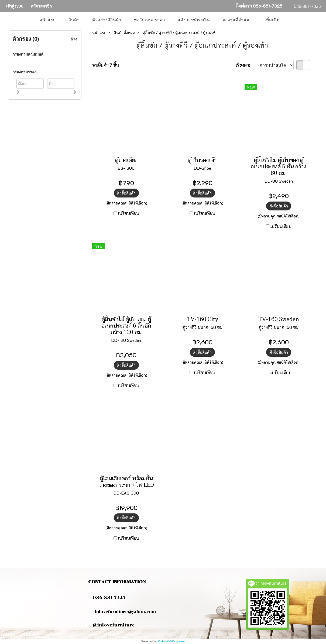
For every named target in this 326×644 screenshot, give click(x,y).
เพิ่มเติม (272, 20)
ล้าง (74, 39)
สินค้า (74, 20)
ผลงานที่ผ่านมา (237, 20)
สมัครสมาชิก (41, 6)
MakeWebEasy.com (171, 641)
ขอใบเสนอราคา (150, 20)
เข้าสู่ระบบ (15, 6)
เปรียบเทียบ (129, 213)
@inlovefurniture (114, 625)
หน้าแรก (48, 20)
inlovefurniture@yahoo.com (123, 612)
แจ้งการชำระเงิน (194, 20)
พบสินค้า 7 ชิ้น (106, 65)
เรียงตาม (245, 65)
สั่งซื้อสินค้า (126, 193)
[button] (291, 20)
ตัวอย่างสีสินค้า (107, 20)
